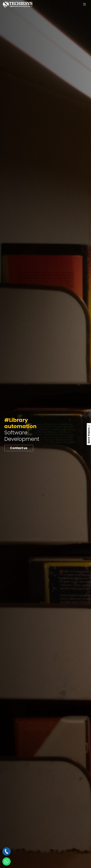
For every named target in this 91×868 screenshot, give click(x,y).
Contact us (19, 448)
